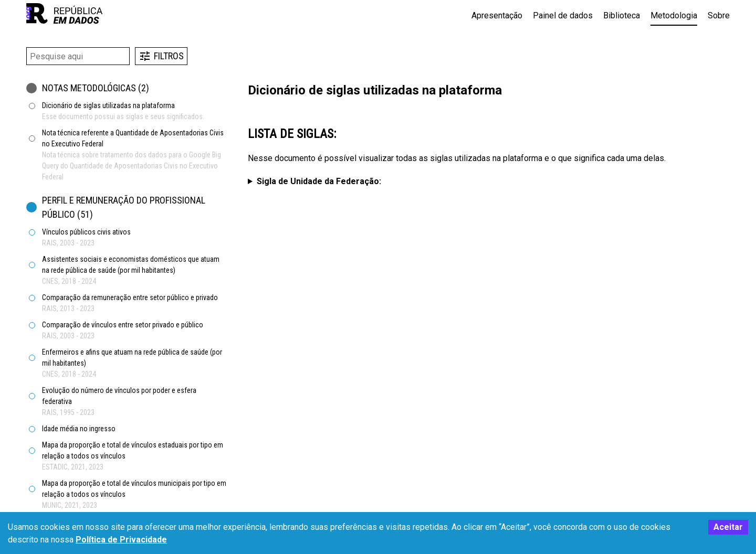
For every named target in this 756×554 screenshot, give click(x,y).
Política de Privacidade (121, 540)
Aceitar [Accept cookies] (728, 527)
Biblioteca (622, 15)
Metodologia (674, 15)
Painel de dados (563, 15)
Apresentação (497, 15)
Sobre (719, 15)
